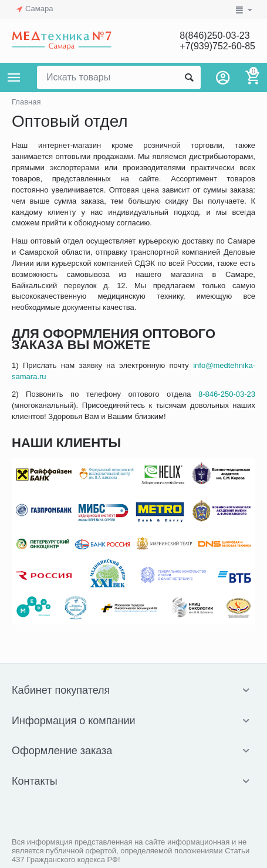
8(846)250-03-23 (214, 36)
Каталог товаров (14, 77)
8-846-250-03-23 (227, 394)
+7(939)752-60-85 (217, 46)
